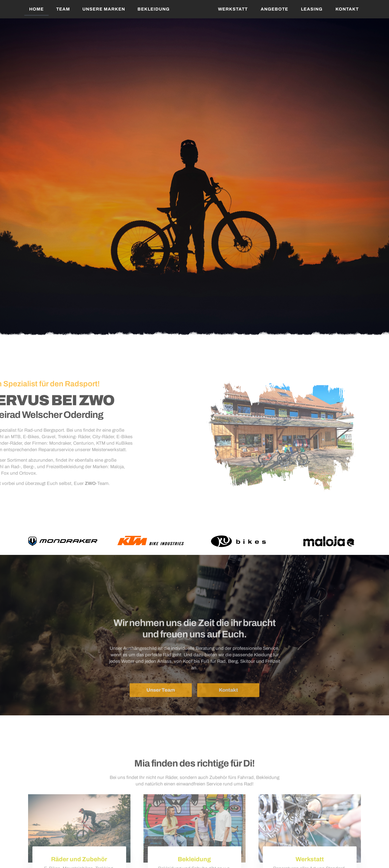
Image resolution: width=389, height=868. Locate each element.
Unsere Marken (104, 9)
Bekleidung (154, 9)
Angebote (274, 9)
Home (36, 9)
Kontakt (347, 9)
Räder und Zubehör (79, 859)
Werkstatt (233, 9)
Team (63, 9)
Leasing (312, 9)
